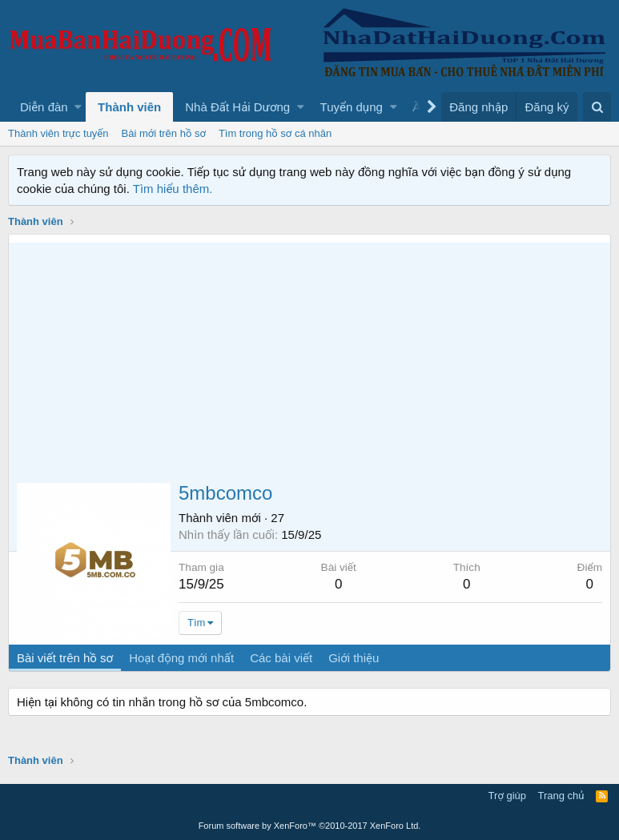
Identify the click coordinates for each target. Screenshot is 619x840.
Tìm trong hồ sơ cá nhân (275, 133)
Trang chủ (561, 796)
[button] (78, 107)
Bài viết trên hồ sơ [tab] (65, 658)
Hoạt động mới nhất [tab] (181, 658)
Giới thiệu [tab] (354, 658)
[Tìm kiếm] (597, 107)
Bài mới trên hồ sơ (164, 133)
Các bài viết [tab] (281, 658)
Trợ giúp (507, 796)
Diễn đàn (44, 107)
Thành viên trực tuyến (58, 133)
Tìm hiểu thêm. (173, 189)
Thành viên (129, 107)
